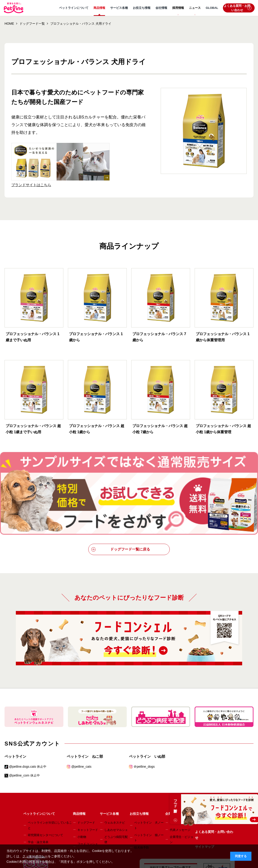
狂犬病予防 (142, 797)
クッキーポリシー (35, 856)
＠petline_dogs (144, 716)
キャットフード (88, 779)
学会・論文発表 (38, 791)
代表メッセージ (180, 779)
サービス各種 (119, 8)
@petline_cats (81, 716)
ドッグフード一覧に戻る (121, 499)
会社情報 (161, 8)
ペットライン (15, 706)
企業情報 (172, 763)
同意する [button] (241, 856)
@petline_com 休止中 (24, 725)
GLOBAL (212, 8)
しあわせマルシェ (116, 779)
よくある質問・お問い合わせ (238, 8)
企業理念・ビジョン (182, 789)
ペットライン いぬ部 (147, 706)
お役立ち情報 (142, 8)
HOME (9, 24)
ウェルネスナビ (115, 772)
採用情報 (178, 8)
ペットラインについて (74, 8)
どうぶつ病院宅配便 (116, 789)
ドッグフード (86, 772)
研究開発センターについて (45, 784)
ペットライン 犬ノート (149, 774)
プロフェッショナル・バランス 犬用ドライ (81, 24)
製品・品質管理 (38, 799)
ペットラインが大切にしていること (50, 774)
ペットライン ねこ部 (85, 706)
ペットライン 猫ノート (149, 787)
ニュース (195, 8)
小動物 (82, 786)
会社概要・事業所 (182, 772)
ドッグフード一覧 (32, 24)
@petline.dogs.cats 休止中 (28, 716)
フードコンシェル (88, 796)
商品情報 (99, 8)
